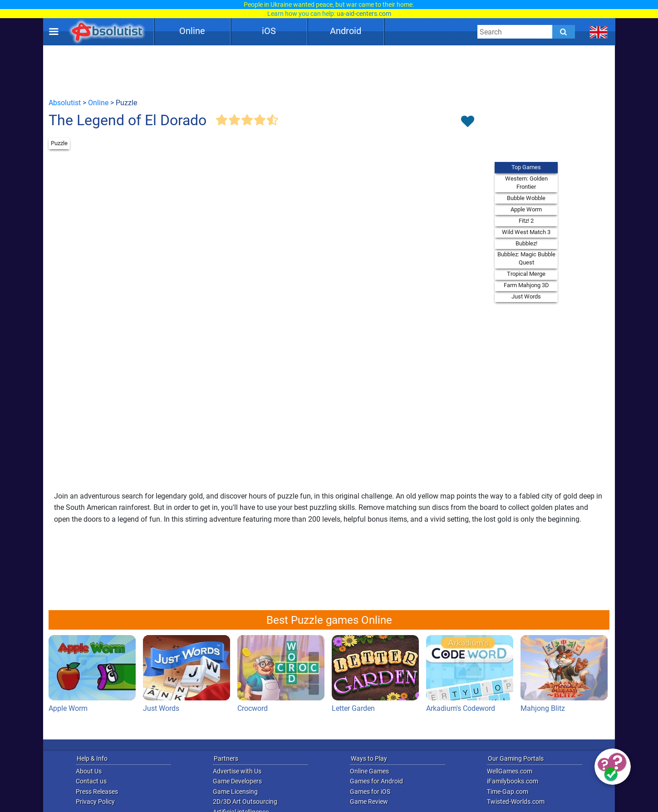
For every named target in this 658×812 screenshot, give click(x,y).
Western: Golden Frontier (526, 183)
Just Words (526, 296)
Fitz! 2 (526, 221)
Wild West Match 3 (526, 232)
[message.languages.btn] (599, 32)
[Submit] (564, 32)
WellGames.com (510, 771)
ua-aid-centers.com (364, 14)
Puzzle (59, 143)
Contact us (91, 781)
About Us (89, 771)
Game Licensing (235, 792)
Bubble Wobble (526, 198)
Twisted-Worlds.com (516, 802)
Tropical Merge (526, 274)
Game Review (369, 802)
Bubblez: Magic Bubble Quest (526, 258)
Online (192, 31)
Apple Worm (526, 209)
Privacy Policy (95, 802)
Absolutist (65, 103)
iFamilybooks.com (513, 781)
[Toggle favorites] (467, 122)
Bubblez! (526, 243)
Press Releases (97, 792)
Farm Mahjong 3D (526, 285)
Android (346, 31)
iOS (269, 31)
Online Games (369, 771)
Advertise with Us (237, 771)
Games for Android (376, 781)
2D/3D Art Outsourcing (245, 802)
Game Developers (237, 781)
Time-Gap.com (508, 792)
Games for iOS (370, 792)
